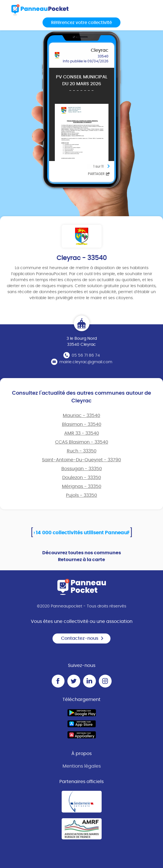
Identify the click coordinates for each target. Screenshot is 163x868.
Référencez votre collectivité (81, 23)
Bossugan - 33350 (82, 469)
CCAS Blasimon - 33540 (82, 442)
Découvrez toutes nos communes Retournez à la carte (82, 556)
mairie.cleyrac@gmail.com (86, 362)
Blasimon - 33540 (82, 424)
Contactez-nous (82, 638)
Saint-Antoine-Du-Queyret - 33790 (81, 460)
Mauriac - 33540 (81, 416)
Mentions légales (82, 766)
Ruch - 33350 (82, 451)
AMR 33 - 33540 (82, 433)
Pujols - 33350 (81, 495)
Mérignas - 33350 (82, 486)
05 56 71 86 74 (86, 355)
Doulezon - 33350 (82, 478)
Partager (99, 174)
